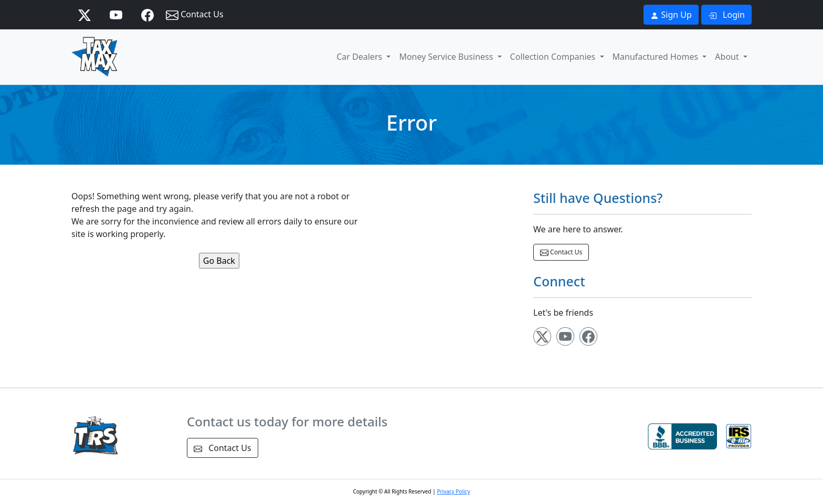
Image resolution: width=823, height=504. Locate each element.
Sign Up (671, 15)
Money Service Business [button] (447, 57)
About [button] (728, 57)
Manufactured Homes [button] (657, 57)
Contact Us (195, 15)
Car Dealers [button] (360, 57)
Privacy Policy (453, 491)
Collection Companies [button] (554, 57)
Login (726, 15)
